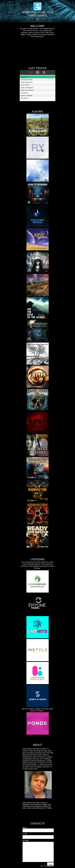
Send (50, 864)
